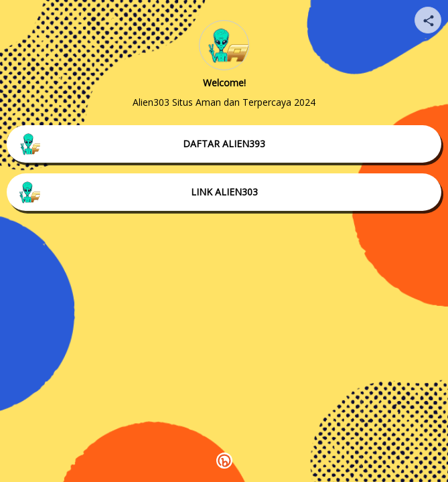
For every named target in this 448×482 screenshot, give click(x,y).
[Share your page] (428, 20)
